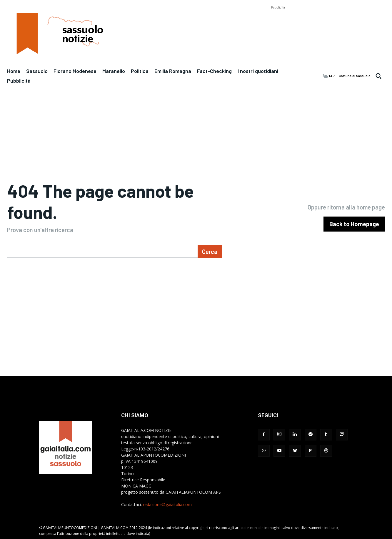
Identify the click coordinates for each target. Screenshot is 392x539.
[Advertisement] (278, 24)
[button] (378, 76)
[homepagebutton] (354, 224)
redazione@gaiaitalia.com (167, 504)
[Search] (210, 252)
